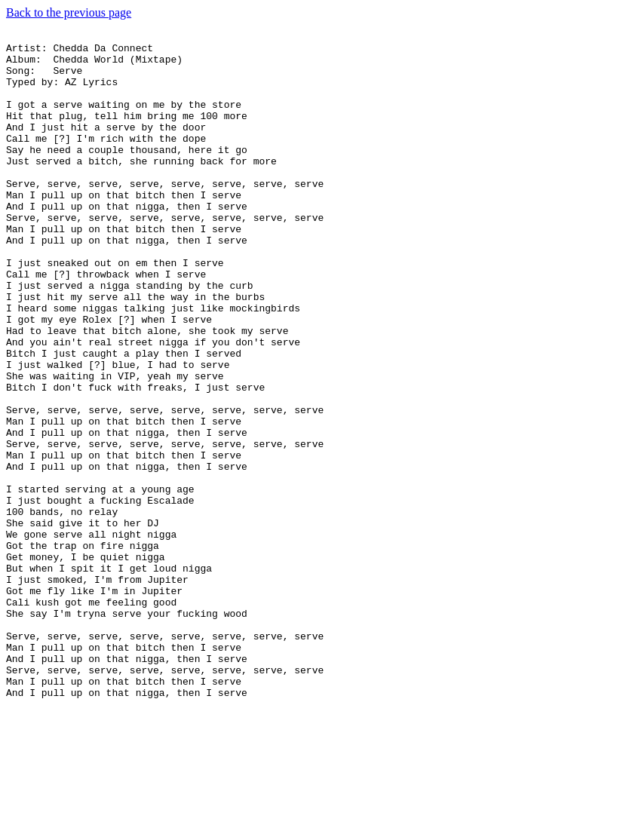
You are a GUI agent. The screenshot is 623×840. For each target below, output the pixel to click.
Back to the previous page (69, 12)
